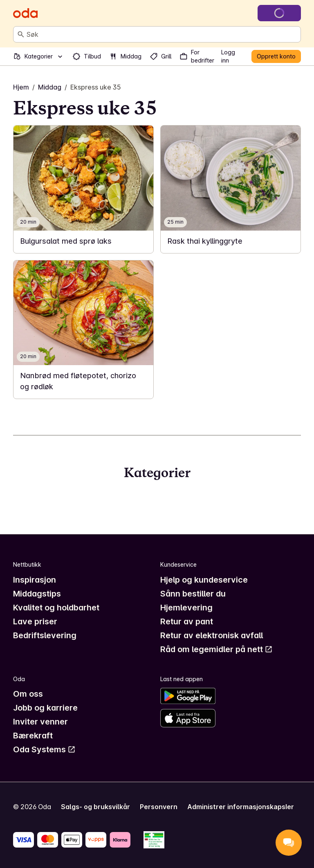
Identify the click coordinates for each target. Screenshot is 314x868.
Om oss (28, 694)
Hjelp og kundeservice (204, 580)
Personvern (159, 807)
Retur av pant (187, 621)
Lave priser (35, 621)
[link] (83, 189)
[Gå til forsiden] (25, 13)
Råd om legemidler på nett (216, 649)
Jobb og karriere (45, 708)
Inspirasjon (35, 580)
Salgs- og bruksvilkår (95, 807)
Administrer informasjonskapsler (241, 807)
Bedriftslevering (45, 635)
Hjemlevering (186, 608)
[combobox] (162, 34)
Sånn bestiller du (193, 594)
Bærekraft (33, 736)
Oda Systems (44, 749)
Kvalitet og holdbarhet (56, 608)
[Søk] (21, 34)
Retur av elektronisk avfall (212, 635)
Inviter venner (40, 722)
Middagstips (37, 594)
